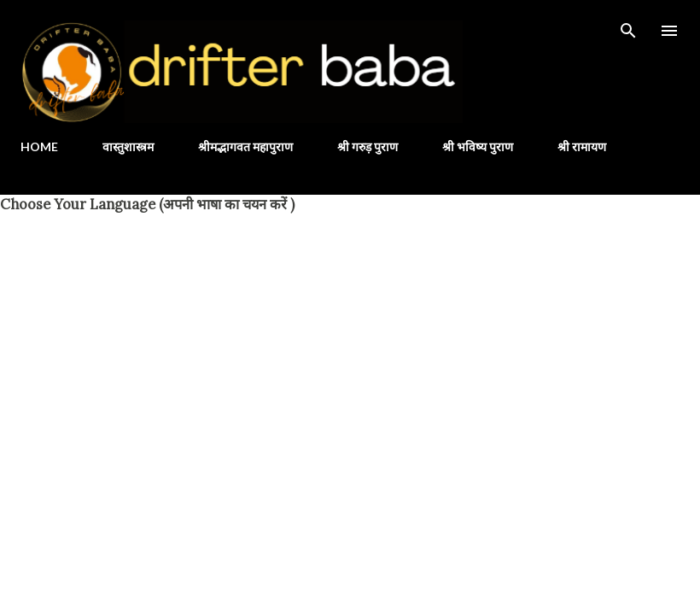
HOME (39, 146)
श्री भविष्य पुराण (478, 146)
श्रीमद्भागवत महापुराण (245, 146)
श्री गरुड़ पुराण (367, 146)
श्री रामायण (582, 146)
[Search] (628, 31)
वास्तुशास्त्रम (128, 146)
